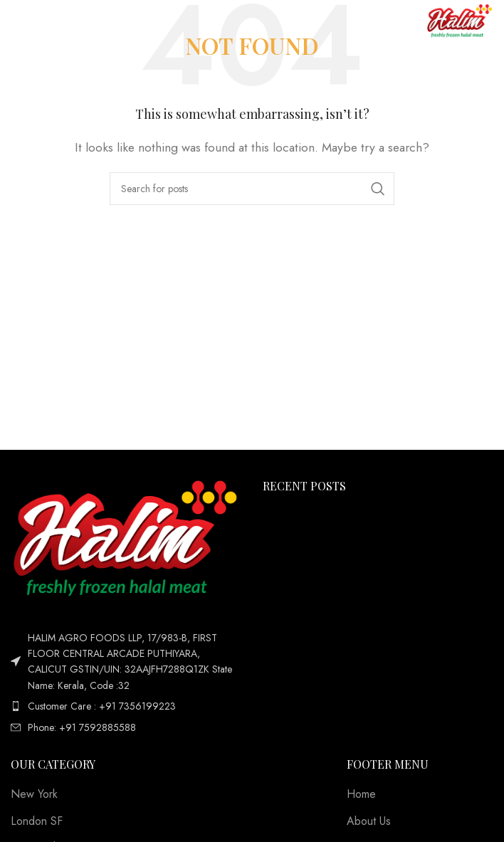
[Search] (252, 189)
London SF (37, 821)
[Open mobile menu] (34, 21)
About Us (369, 821)
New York (34, 794)
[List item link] (126, 706)
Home (361, 794)
